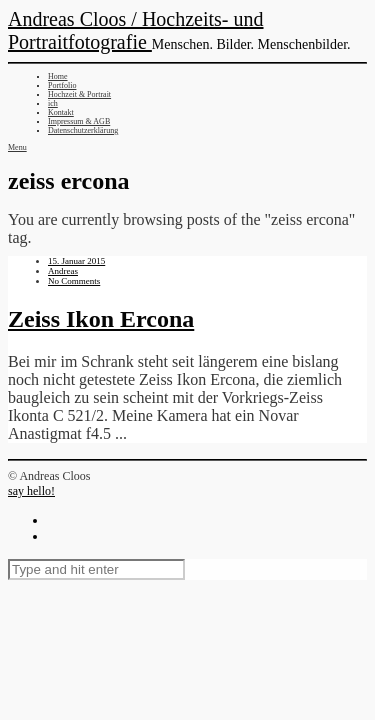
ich (53, 103)
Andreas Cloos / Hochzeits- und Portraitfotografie (136, 30)
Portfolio (62, 85)
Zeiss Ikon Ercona (101, 319)
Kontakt (61, 112)
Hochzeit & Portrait (79, 94)
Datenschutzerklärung (83, 130)
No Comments (74, 281)
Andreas (63, 271)
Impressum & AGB (79, 121)
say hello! (31, 491)
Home (58, 76)
